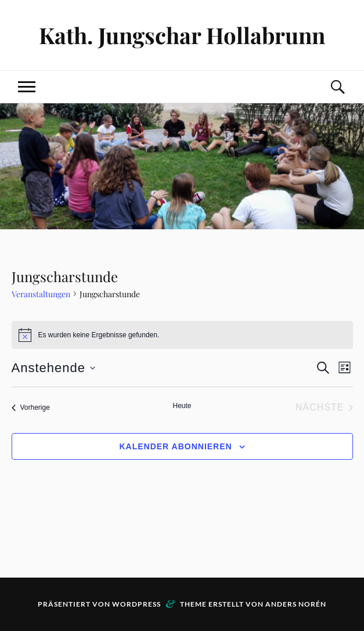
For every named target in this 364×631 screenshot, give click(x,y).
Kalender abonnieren (175, 446)
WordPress (136, 604)
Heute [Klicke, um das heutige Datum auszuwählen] (182, 406)
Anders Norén (296, 604)
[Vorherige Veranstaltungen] (31, 408)
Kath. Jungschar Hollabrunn (182, 35)
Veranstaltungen (41, 294)
